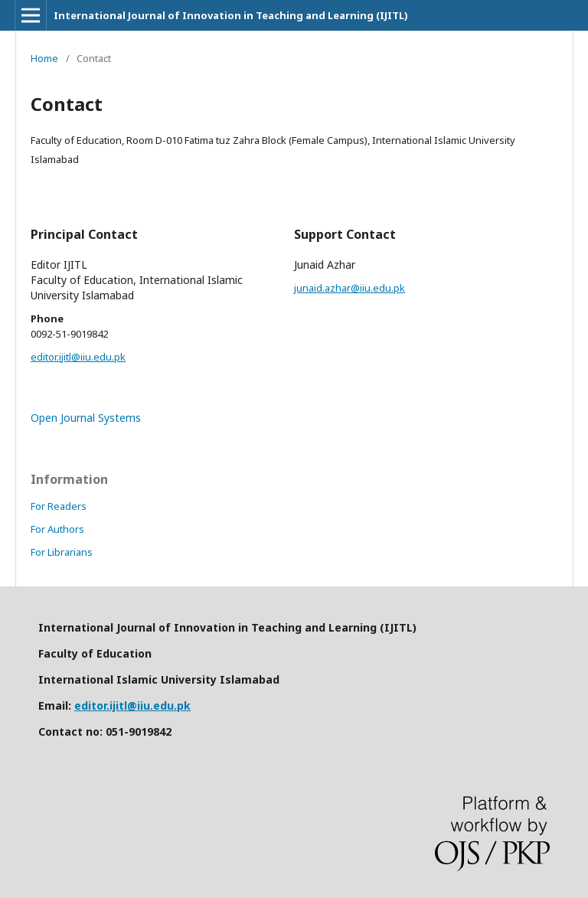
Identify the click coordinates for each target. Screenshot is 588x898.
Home (44, 58)
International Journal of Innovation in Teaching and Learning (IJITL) (231, 15)
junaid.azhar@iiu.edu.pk (350, 288)
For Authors (57, 529)
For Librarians (62, 552)
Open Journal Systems (86, 418)
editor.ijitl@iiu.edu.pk (78, 357)
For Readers (59, 506)
